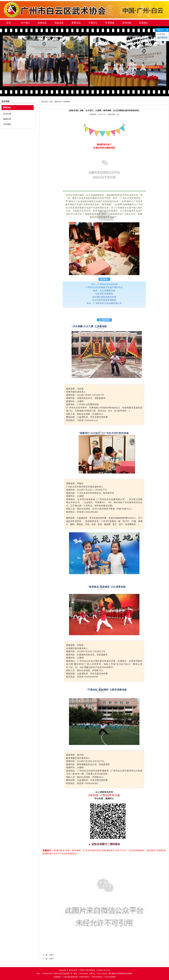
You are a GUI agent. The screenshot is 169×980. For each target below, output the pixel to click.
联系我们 (144, 23)
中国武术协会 (84, 977)
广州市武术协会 (96, 977)
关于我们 (25, 23)
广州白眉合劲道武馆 (70, 977)
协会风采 (59, 23)
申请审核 (110, 23)
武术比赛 (7, 114)
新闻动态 (42, 23)
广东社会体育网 (109, 977)
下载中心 (93, 23)
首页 (8, 23)
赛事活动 (76, 23)
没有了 (52, 955)
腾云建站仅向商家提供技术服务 (120, 974)
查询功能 (127, 23)
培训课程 (7, 124)
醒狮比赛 (7, 119)
